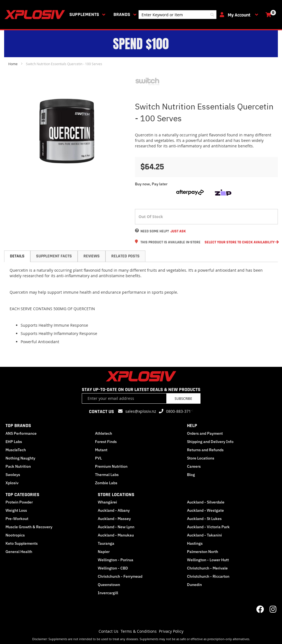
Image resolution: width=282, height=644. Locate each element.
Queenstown (109, 585)
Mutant (101, 450)
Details (17, 256)
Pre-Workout (17, 519)
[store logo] (36, 15)
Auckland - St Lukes (204, 519)
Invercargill (108, 593)
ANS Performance (21, 433)
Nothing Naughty (20, 458)
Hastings (195, 543)
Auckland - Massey (114, 519)
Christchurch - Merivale (207, 568)
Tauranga (106, 543)
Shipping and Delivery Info (210, 442)
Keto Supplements (22, 543)
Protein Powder (19, 502)
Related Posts (125, 256)
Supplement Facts (54, 256)
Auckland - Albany (114, 510)
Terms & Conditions (139, 631)
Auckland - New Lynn (116, 527)
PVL (98, 458)
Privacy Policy (171, 631)
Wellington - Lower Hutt (208, 560)
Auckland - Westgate (205, 510)
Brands (122, 14)
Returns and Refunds (205, 450)
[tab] (17, 256)
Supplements (84, 14)
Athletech (104, 433)
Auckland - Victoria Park (208, 527)
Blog (191, 475)
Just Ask (178, 231)
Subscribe (183, 398)
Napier (104, 552)
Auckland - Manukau (116, 535)
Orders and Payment (205, 433)
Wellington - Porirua (116, 560)
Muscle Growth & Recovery (29, 527)
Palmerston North (203, 552)
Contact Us (109, 631)
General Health (19, 552)
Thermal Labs (107, 475)
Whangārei (107, 502)
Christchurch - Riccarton (208, 576)
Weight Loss (16, 510)
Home (13, 64)
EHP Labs (14, 442)
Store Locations (201, 458)
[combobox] (177, 15)
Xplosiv (12, 483)
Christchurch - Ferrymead (120, 576)
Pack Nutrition (18, 466)
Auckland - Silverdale (206, 502)
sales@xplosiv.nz (141, 411)
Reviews (92, 256)
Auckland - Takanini (204, 535)
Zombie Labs (106, 483)
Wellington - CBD (113, 568)
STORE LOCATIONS (116, 495)
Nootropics (15, 535)
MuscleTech (16, 450)
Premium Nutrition (111, 466)
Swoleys (13, 475)
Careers (194, 466)
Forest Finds (106, 442)
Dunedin (194, 585)
